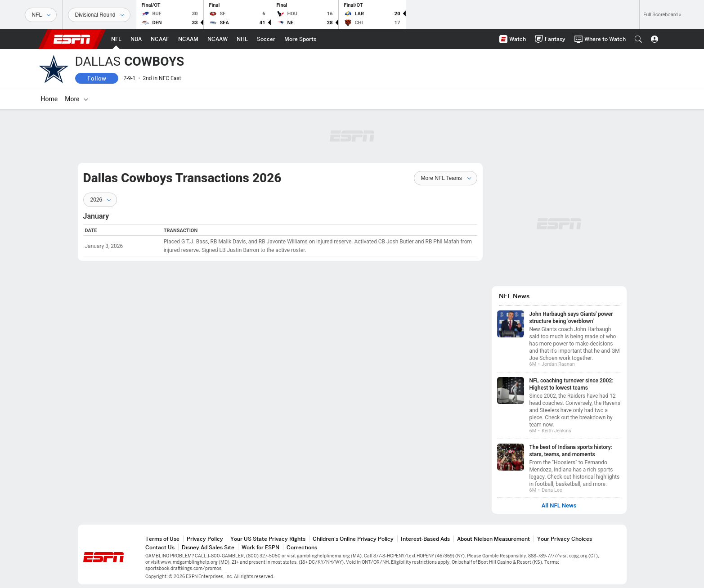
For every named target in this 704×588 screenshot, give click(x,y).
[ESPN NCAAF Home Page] (160, 39)
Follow (97, 78)
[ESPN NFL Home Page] (116, 39)
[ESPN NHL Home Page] (242, 39)
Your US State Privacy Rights (268, 539)
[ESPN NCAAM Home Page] (188, 39)
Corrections (302, 547)
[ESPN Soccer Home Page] (266, 39)
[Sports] (41, 15)
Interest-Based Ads (425, 539)
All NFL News (559, 506)
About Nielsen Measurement (493, 539)
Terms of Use (162, 539)
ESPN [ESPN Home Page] (72, 39)
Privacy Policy (205, 539)
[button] (638, 39)
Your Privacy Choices (565, 539)
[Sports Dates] (99, 15)
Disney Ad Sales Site (208, 547)
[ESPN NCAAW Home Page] (217, 39)
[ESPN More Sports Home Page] (300, 39)
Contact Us (160, 547)
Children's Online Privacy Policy (353, 539)
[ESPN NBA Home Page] (136, 39)
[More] (532, 99)
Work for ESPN (260, 547)
